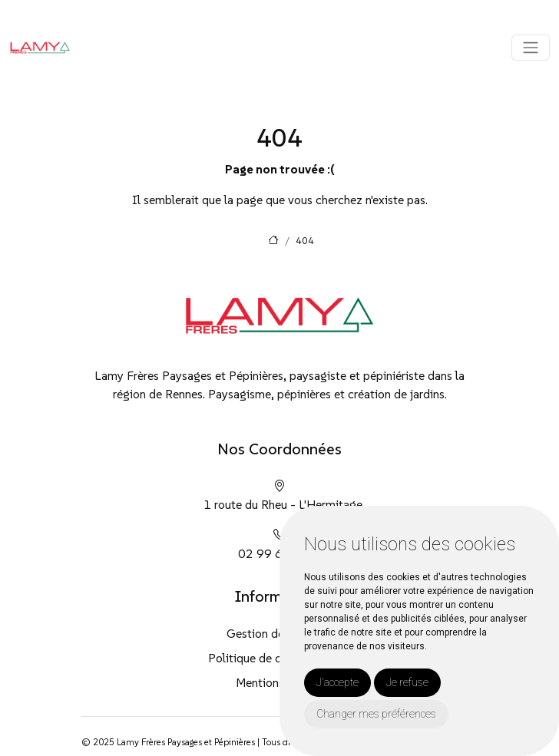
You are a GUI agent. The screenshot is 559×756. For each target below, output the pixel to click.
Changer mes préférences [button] (376, 714)
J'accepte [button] (337, 682)
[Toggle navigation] (531, 48)
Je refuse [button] (407, 682)
